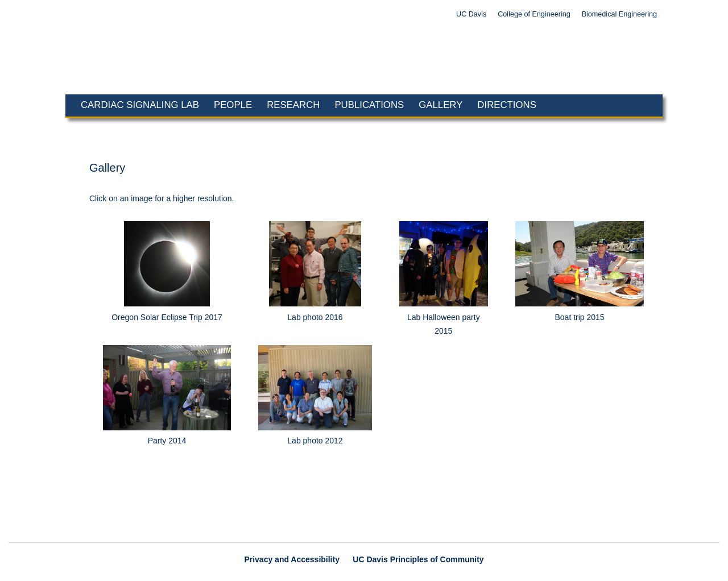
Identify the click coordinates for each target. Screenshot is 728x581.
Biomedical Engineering (619, 14)
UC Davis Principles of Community (418, 559)
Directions (507, 105)
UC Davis (471, 14)
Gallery (440, 105)
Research (293, 105)
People (233, 105)
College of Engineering (534, 14)
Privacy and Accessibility (292, 559)
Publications (369, 105)
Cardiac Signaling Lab (140, 105)
